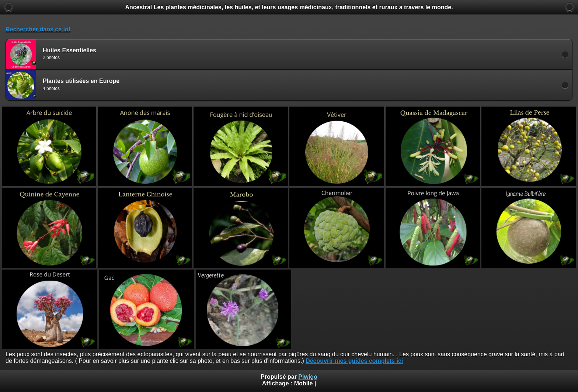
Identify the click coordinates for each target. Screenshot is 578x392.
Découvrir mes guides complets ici (354, 361)
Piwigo (308, 377)
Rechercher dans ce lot (38, 29)
